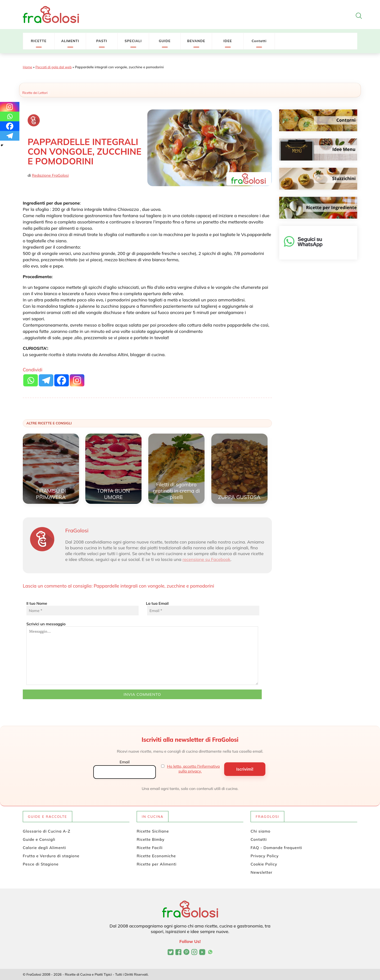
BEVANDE (196, 41)
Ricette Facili (150, 848)
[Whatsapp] (10, 116)
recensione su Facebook (206, 559)
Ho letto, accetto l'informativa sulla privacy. (193, 769)
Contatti (259, 41)
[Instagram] (10, 107)
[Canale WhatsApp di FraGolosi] (210, 953)
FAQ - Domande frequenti (276, 848)
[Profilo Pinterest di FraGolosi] (186, 953)
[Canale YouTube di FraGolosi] (202, 953)
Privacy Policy (265, 856)
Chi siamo (261, 831)
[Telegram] (10, 136)
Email (124, 762)
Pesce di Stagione (41, 864)
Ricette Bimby (151, 839)
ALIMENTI (70, 41)
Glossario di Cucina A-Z (47, 831)
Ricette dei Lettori (35, 93)
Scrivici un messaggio (142, 653)
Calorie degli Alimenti (44, 848)
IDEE (228, 41)
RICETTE (39, 41)
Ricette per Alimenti (157, 864)
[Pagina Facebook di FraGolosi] (178, 953)
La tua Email (202, 608)
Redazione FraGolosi (50, 175)
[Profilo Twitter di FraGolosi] (170, 953)
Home (28, 67)
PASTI (102, 41)
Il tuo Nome (83, 608)
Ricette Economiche (156, 856)
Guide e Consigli (39, 839)
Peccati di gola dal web (53, 67)
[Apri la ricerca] (359, 16)
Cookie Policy (264, 864)
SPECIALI (133, 41)
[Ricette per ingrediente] (318, 208)
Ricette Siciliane (153, 831)
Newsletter (261, 872)
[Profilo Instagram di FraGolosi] (194, 953)
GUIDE (165, 41)
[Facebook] (10, 126)
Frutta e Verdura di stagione (51, 856)
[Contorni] (318, 120)
